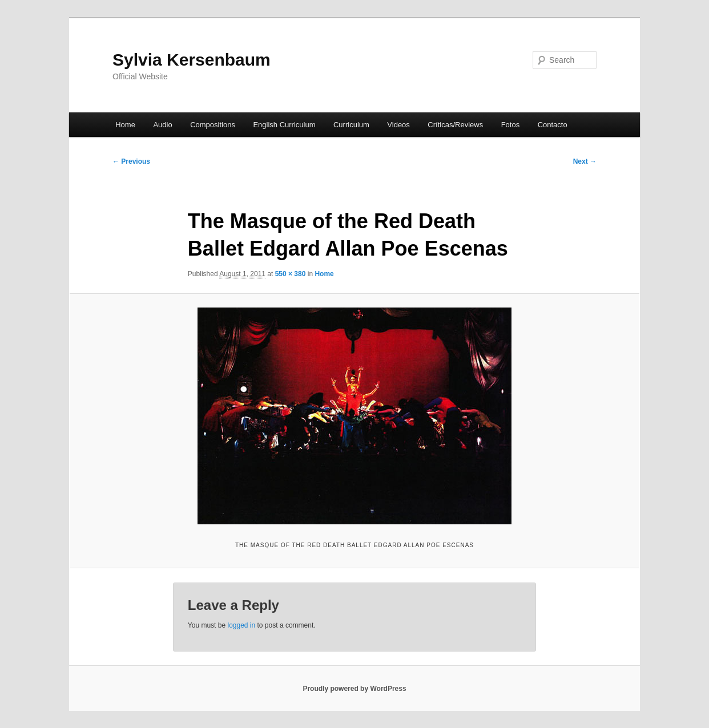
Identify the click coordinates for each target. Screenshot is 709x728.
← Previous (131, 161)
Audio (162, 125)
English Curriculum (284, 125)
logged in (241, 625)
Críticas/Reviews (455, 125)
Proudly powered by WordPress (354, 689)
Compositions (213, 125)
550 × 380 (291, 274)
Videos (398, 125)
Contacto (553, 125)
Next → (585, 161)
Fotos (511, 125)
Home (125, 125)
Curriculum (351, 125)
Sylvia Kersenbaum (192, 60)
